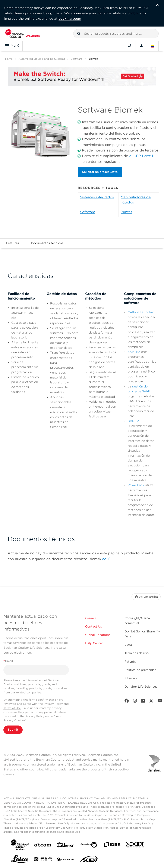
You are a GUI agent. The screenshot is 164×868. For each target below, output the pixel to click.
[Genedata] (89, 846)
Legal (129, 645)
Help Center (94, 643)
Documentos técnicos (47, 243)
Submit (13, 730)
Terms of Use (12, 708)
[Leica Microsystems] (20, 860)
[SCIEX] (89, 860)
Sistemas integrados (97, 197)
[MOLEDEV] (43, 860)
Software (77, 59)
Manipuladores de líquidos (136, 200)
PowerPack (136, 485)
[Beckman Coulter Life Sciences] (23, 34)
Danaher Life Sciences (141, 687)
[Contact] (130, 46)
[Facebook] (127, 702)
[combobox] (116, 34)
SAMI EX (134, 352)
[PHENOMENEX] (66, 860)
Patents (130, 662)
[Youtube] (160, 702)
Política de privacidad (141, 670)
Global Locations (98, 635)
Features (12, 243)
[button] (79, 34)
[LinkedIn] (143, 702)
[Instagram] (135, 702)
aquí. (106, 559)
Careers (91, 618)
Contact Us (94, 626)
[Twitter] (151, 702)
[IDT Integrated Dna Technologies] (135, 846)
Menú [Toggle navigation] (12, 46)
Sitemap (131, 678)
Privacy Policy (53, 704)
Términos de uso (137, 653)
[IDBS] (112, 846)
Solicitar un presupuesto (100, 172)
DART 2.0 (135, 421)
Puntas (126, 212)
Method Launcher (141, 312)
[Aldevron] (66, 846)
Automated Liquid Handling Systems (42, 59)
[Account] (141, 46)
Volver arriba (146, 597)
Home (9, 59)
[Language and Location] (153, 46)
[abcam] (43, 846)
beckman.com (70, 19)
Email (8, 661)
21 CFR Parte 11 (142, 156)
